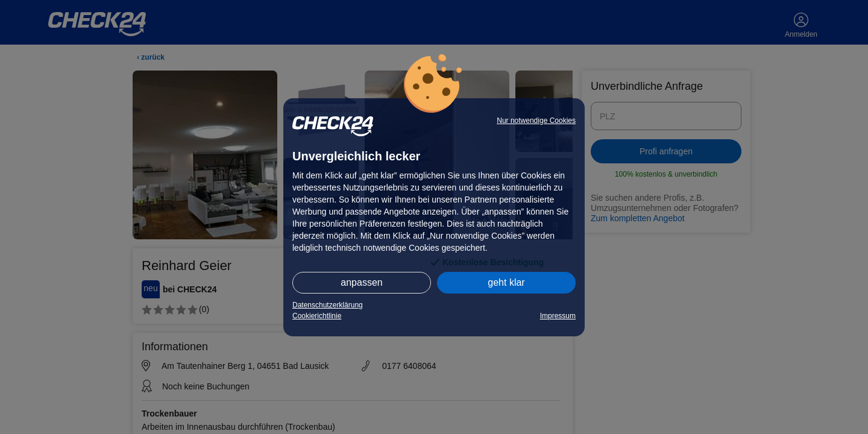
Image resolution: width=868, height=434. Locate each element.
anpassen (361, 282)
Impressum (558, 316)
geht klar (506, 282)
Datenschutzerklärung (328, 305)
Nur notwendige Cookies (536, 121)
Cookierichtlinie (317, 316)
